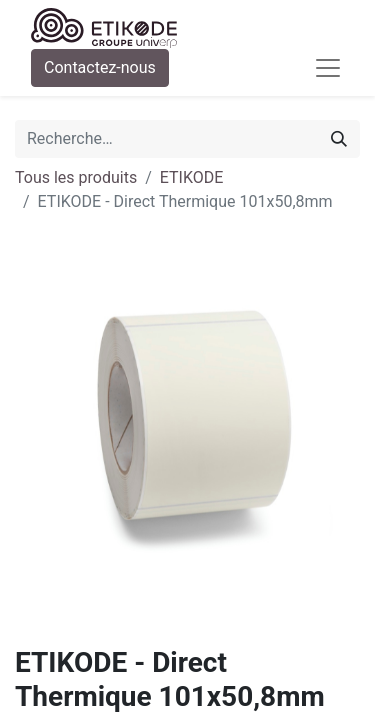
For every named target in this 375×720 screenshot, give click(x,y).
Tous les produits (76, 177)
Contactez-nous (100, 67)
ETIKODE (192, 177)
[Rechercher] (339, 139)
